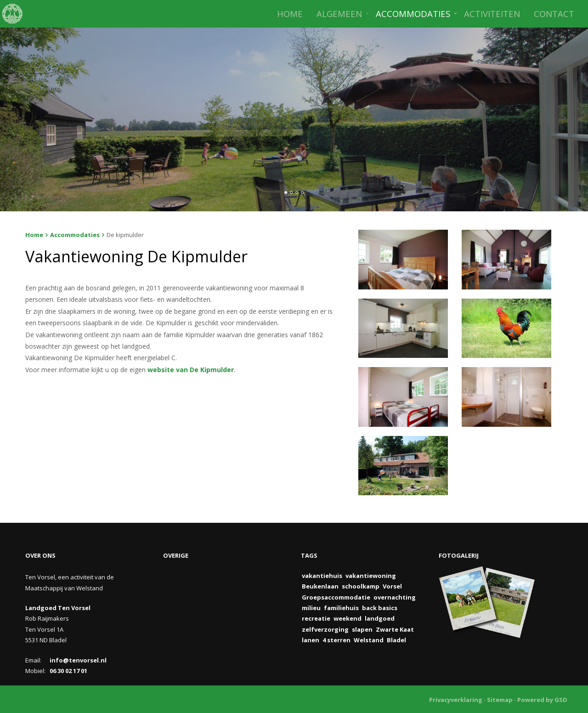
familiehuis (341, 608)
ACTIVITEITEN (492, 14)
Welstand (369, 640)
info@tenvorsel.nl (78, 660)
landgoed (380, 618)
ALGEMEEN (339, 14)
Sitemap (500, 700)
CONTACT (554, 14)
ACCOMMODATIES (413, 14)
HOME (290, 14)
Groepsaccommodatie (336, 597)
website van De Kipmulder (191, 370)
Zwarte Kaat (395, 629)
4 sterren (336, 640)
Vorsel (392, 586)
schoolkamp (361, 586)
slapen (362, 629)
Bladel (396, 640)
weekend (348, 618)
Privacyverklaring (456, 700)
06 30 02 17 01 (68, 671)
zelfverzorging (325, 629)
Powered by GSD (542, 700)
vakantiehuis (322, 576)
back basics (380, 608)
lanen (311, 640)
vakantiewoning (371, 576)
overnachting (395, 597)
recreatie (316, 618)
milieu (311, 608)
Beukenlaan (320, 586)
